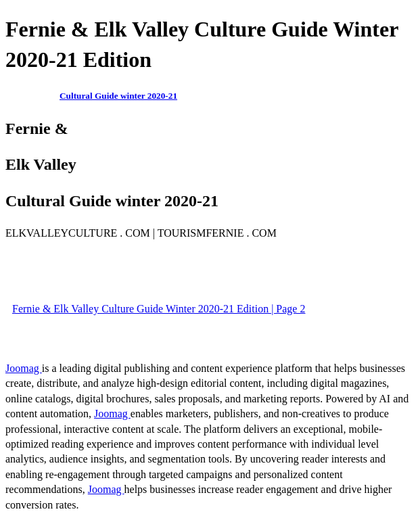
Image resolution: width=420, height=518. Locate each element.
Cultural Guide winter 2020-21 (118, 96)
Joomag (24, 368)
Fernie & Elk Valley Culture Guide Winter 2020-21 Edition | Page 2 (159, 309)
